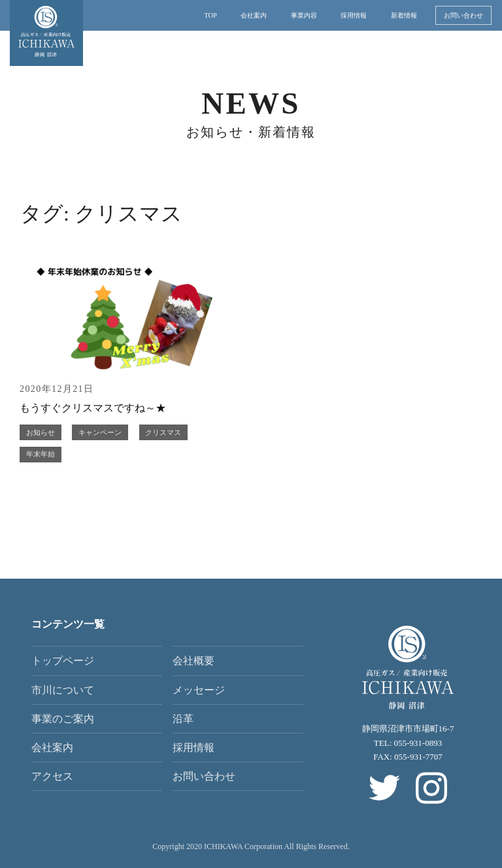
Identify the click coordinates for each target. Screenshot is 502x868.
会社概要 (193, 661)
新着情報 (404, 15)
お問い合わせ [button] (463, 15)
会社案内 (254, 15)
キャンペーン (100, 432)
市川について (63, 690)
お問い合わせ (204, 776)
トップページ (63, 661)
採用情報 (354, 15)
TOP (211, 15)
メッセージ (199, 690)
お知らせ (41, 432)
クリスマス (163, 432)
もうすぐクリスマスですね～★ (93, 408)
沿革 (183, 719)
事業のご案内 (63, 719)
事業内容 (304, 15)
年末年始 (41, 454)
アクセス (52, 776)
